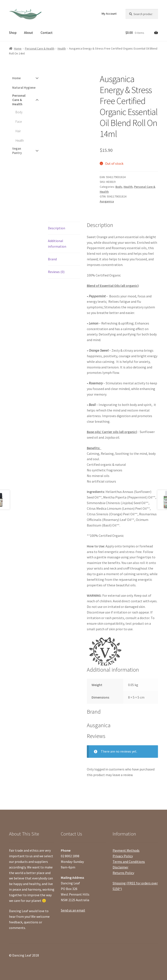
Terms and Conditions (129, 862)
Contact (47, 33)
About (29, 33)
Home (18, 48)
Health (62, 48)
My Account (109, 14)
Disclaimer (120, 867)
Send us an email (73, 910)
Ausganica (107, 201)
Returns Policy (123, 873)
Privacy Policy (123, 856)
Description (57, 228)
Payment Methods (126, 850)
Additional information (57, 244)
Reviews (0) (56, 272)
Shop (13, 33)
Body (119, 187)
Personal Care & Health (40, 48)
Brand (52, 259)
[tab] (64, 228)
